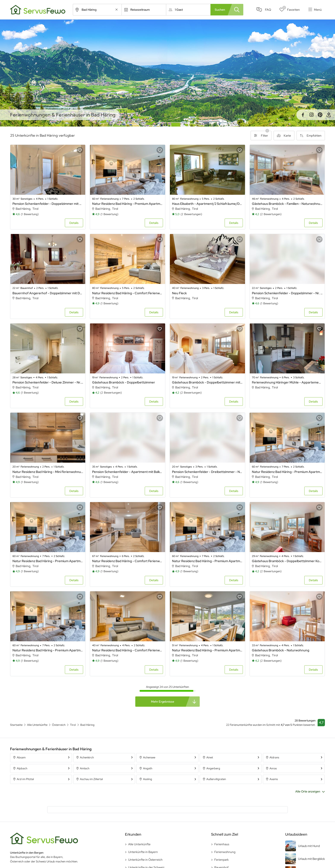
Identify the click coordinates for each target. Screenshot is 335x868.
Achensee (149, 757)
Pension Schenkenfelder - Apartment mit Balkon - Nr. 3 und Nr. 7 (128, 472)
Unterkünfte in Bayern (143, 852)
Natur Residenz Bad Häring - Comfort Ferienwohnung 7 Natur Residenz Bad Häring (128, 293)
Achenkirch (87, 757)
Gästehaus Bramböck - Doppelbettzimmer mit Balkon (207, 382)
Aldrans (274, 757)
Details (74, 223)
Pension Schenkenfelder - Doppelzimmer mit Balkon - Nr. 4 (48, 204)
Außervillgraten (216, 779)
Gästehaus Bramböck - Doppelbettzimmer (124, 382)
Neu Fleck (179, 293)
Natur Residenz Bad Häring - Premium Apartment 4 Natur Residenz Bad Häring (48, 650)
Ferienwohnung (225, 852)
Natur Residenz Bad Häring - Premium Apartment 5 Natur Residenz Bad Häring (287, 472)
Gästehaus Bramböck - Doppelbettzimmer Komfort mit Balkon (287, 561)
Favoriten (291, 9)
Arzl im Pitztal (25, 779)
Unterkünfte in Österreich (145, 860)
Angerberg (213, 768)
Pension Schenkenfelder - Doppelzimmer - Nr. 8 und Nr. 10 (287, 293)
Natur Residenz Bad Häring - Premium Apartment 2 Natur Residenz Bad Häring (48, 561)
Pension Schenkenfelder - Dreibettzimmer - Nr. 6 (207, 472)
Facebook (303, 115)
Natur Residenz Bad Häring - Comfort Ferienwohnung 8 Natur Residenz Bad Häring (128, 650)
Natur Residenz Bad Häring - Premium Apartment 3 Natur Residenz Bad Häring (128, 204)
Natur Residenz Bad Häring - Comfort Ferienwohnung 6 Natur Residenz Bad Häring (128, 561)
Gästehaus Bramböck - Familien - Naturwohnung (287, 204)
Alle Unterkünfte (139, 844)
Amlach (85, 768)
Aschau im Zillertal (91, 779)
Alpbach (22, 768)
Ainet (210, 757)
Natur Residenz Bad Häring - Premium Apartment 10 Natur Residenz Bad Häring (207, 650)
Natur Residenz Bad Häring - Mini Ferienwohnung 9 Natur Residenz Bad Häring (48, 472)
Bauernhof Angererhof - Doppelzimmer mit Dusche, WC (48, 293)
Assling (148, 779)
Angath (148, 768)
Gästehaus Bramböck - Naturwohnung (281, 650)
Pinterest (320, 115)
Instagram (311, 115)
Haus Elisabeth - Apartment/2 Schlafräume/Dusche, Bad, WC (207, 204)
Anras (273, 768)
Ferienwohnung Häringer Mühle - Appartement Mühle (287, 382)
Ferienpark (222, 860)
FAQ (268, 10)
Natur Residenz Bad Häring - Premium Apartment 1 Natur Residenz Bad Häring (207, 561)
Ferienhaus (222, 844)
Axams (274, 779)
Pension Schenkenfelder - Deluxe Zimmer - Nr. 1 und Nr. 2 (48, 382)
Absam (21, 757)
